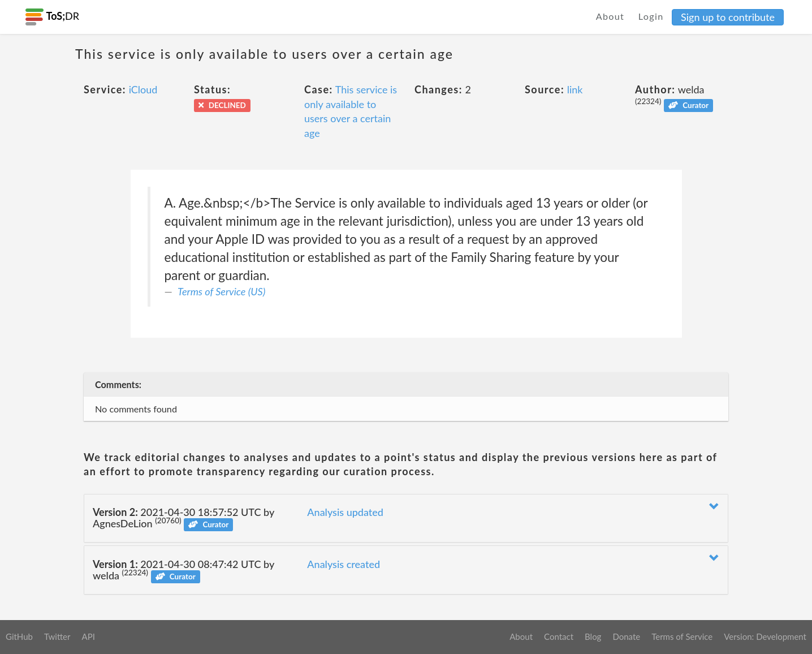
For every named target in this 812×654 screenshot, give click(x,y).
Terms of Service (682, 636)
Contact (559, 636)
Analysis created (344, 564)
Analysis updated (345, 512)
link (575, 89)
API (88, 636)
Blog (593, 636)
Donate (626, 636)
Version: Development (765, 636)
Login (651, 16)
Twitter (57, 636)
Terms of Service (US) (221, 291)
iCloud (143, 89)
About (610, 16)
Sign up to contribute (728, 17)
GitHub (19, 636)
